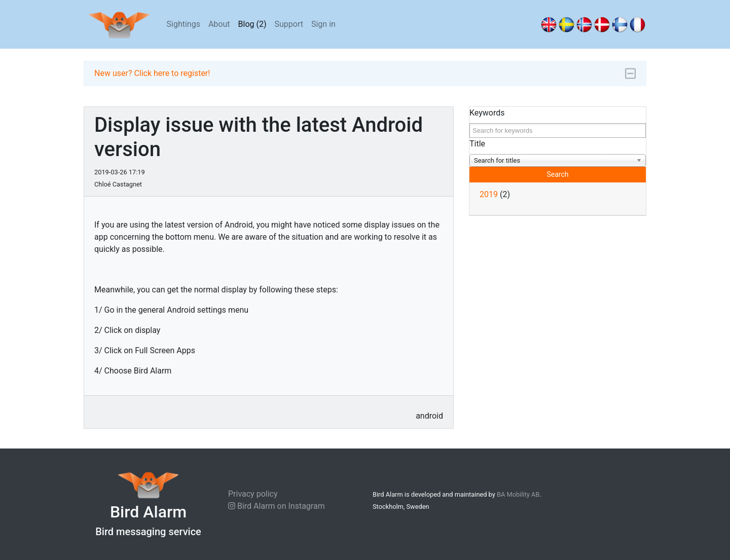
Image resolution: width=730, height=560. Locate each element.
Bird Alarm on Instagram (277, 506)
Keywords (487, 113)
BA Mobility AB (518, 494)
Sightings (184, 24)
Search (557, 174)
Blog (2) (252, 24)
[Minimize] (630, 74)
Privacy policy (253, 494)
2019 (489, 194)
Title (477, 144)
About (219, 24)
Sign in (323, 24)
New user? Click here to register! (152, 73)
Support (289, 24)
